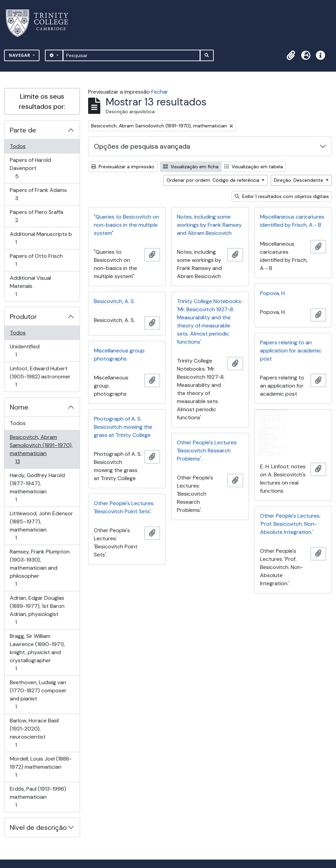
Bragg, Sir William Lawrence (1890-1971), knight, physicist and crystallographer (37, 652)
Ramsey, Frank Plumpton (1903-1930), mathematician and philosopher (40, 568)
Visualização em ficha (191, 167)
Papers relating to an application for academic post (291, 351)
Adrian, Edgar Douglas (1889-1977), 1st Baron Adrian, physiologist (37, 610)
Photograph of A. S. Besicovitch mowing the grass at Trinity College (123, 427)
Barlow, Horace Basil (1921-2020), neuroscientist (34, 733)
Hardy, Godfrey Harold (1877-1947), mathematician (37, 487)
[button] (291, 55)
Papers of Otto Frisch (36, 260)
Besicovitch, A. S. (114, 301)
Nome (19, 407)
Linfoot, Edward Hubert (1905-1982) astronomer (40, 377)
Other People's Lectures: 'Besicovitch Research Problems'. (207, 451)
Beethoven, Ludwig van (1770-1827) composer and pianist (38, 695)
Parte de (23, 130)
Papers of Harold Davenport (30, 168)
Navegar (20, 55)
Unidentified (25, 351)
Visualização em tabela (254, 167)
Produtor (23, 317)
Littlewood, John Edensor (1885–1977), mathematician (41, 526)
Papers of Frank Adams (38, 194)
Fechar (160, 92)
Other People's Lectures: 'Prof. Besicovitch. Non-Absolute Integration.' (290, 524)
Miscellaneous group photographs (119, 355)
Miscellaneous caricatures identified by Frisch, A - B (292, 221)
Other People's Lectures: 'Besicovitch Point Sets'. (124, 507)
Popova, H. (273, 293)
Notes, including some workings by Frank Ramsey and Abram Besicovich (209, 225)
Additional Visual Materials (30, 286)
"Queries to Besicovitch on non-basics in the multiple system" (126, 225)
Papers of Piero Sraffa (36, 216)
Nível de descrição (38, 827)
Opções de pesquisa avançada (142, 146)
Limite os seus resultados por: (42, 101)
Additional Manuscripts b (41, 238)
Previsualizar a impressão (123, 167)
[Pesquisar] (132, 55)
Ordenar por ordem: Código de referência (214, 180)
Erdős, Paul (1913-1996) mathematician (38, 797)
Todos (18, 146)
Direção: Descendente (299, 180)
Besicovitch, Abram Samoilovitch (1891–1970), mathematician (41, 449)
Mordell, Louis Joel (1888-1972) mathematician (41, 767)
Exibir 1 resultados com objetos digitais (282, 196)
